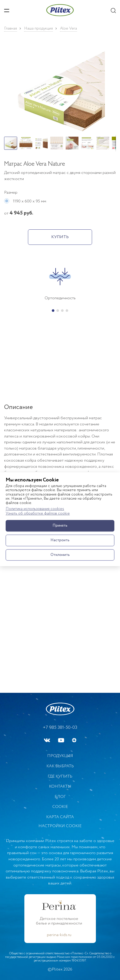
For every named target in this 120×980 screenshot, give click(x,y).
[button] (60, 89)
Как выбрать (60, 766)
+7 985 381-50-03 (60, 727)
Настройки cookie (60, 826)
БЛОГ (60, 797)
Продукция (60, 756)
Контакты (60, 786)
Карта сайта (60, 817)
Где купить (60, 776)
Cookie (60, 807)
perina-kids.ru (59, 935)
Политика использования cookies (35, 509)
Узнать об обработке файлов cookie (38, 514)
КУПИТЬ (60, 237)
